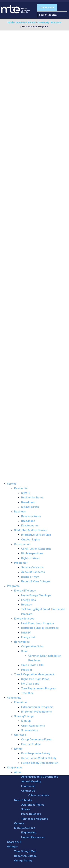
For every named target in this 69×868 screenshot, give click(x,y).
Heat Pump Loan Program (38, 623)
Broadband (28, 502)
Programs (13, 586)
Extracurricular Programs (37, 707)
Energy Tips (28, 600)
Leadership (28, 786)
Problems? (21, 563)
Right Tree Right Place (35, 679)
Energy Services (24, 619)
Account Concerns (33, 572)
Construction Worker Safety (39, 758)
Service (12, 484)
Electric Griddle (31, 744)
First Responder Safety (36, 753)
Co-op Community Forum (37, 739)
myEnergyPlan (30, 507)
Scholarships (29, 730)
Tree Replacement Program (39, 688)
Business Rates (31, 516)
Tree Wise (27, 693)
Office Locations (39, 795)
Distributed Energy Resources (40, 628)
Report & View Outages (36, 581)
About (18, 772)
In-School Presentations (36, 712)
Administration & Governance (40, 777)
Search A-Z (14, 842)
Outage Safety (23, 861)
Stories (26, 809)
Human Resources (33, 837)
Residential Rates (32, 498)
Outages (12, 847)
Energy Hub (28, 637)
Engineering (29, 833)
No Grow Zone (30, 684)
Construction (22, 544)
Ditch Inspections (32, 553)
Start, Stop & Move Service (31, 530)
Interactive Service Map (36, 535)
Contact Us (28, 791)
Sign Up (26, 721)
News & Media (23, 800)
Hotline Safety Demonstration (40, 763)
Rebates (26, 605)
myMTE (26, 493)
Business (20, 512)
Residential (21, 488)
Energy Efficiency (25, 591)
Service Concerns (32, 567)
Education (20, 702)
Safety (18, 749)
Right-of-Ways (30, 558)
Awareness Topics (33, 805)
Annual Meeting (31, 782)
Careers (19, 823)
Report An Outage (25, 856)
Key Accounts (30, 526)
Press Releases (31, 814)
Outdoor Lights (31, 540)
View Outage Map (25, 851)
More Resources (25, 828)
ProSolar (27, 670)
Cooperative (15, 767)
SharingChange (24, 716)
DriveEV (26, 633)
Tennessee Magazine (35, 819)
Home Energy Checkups (36, 595)
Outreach (20, 735)
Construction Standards (36, 549)
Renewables (22, 642)
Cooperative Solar (32, 646)
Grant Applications (33, 726)
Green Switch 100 (32, 665)
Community (14, 698)
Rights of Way (30, 577)
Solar (25, 651)
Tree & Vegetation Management (34, 674)
